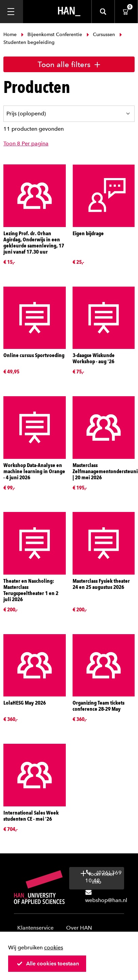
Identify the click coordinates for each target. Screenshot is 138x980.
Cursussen (101, 35)
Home (11, 35)
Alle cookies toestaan (48, 963)
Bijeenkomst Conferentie (52, 35)
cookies (54, 947)
